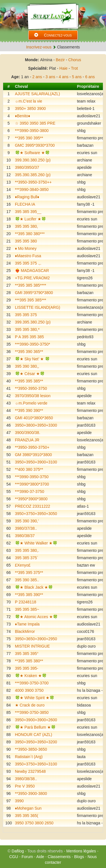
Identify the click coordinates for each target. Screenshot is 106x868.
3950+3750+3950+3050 (36, 514)
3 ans (50, 77)
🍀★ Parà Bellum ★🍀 (35, 727)
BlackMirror (25, 631)
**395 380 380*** (30, 234)
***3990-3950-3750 (32, 477)
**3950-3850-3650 (31, 749)
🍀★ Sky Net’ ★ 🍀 (32, 359)
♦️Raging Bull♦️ (27, 197)
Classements (59, 857)
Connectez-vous (53, 35)
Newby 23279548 (30, 771)
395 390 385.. (27, 580)
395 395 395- (27, 668)
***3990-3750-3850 (32, 712)
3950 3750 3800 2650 (34, 823)
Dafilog (18, 851)
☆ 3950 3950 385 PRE (35, 123)
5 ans (77, 77)
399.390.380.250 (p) (33, 160)
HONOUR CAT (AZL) (34, 735)
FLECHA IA (25, 204)
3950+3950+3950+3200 (36, 742)
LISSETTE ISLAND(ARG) (38, 307)
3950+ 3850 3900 (30, 109)
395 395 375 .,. (28, 263)
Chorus (75, 60)
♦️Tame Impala (27, 624)
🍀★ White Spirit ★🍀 (35, 698)
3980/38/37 (25, 536)
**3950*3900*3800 (31, 499)
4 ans (64, 77)
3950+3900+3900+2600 (36, 720)
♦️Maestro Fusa (28, 256)
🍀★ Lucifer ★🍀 (31, 219)
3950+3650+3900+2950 (36, 639)
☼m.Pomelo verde (31, 403)
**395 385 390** (29, 595)
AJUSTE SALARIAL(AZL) (38, 94)
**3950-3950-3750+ (32, 447)
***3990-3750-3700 (32, 683)
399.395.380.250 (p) (33, 322)
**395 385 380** (29, 661)
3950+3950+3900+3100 (36, 462)
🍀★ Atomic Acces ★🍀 (36, 617)
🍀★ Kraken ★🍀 (31, 676)
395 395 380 (26, 241)
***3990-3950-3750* (33, 344)
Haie (63, 68)
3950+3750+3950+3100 (36, 764)
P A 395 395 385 (30, 337)
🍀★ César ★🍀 (30, 374)
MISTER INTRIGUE (33, 646)
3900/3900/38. (28, 433)
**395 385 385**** (31, 285)
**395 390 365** (29, 352)
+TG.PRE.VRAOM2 (32, 278)
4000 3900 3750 (29, 690)
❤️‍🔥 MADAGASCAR (32, 271)
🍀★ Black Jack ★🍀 (34, 587)
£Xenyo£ (23, 565)
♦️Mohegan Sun (28, 808)
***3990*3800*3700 (32, 484)
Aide (40, 857)
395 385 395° (27, 654)
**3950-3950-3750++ (33, 182)
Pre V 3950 (25, 786)
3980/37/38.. (26, 528)
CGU (14, 857)
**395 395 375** (29, 573)
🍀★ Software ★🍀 (32, 153)
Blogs (79, 857)
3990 (19, 801)
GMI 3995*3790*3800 (34, 293)
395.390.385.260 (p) (33, 175)
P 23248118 (26, 602)
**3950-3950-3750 (31, 388)
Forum (27, 857)
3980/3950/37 (27, 167)
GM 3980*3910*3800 (33, 455)
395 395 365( (27, 816)
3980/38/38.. (26, 779)
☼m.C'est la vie (29, 101)
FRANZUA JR (27, 440)
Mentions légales (81, 851)
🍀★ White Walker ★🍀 (36, 543)
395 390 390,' (27, 521)
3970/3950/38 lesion (33, 396)
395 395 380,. (27, 550)
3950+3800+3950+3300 (36, 425)
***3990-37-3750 (30, 492)
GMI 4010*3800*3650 (34, 418)
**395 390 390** (29, 410)
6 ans (90, 77)
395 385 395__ (28, 212)
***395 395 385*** (31, 300)
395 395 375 (26, 315)
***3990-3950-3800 (32, 131)
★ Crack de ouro (30, 705)
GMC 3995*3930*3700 (35, 145)
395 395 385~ (27, 609)
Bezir (60, 60)
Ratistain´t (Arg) (29, 757)
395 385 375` (27, 558)
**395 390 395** (29, 138)
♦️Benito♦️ (23, 116)
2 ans (37, 77)
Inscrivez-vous (39, 47)
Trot (74, 68)
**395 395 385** (29, 381)
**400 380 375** (29, 469)
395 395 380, (27, 226)
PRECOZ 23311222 (33, 506)
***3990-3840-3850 (32, 190)
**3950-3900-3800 (31, 793)
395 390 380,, (27, 366)
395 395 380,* (27, 329)
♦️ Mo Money (26, 248)
